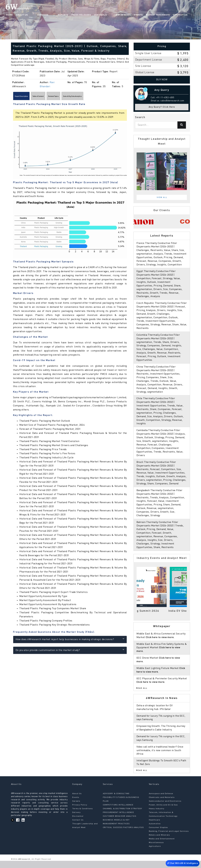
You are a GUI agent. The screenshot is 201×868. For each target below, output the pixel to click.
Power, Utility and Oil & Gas (163, 812)
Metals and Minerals (159, 842)
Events (135, 15)
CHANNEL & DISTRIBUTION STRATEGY (122, 816)
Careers (76, 808)
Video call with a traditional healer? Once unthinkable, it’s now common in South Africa (160, 758)
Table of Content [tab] (52, 97)
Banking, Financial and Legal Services (169, 839)
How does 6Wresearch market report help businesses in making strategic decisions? (70, 640)
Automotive (155, 831)
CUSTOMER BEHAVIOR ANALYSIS (120, 823)
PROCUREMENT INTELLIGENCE (118, 820)
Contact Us (177, 15)
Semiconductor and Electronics (165, 808)
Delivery (76, 820)
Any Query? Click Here (162, 107)
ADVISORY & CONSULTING (116, 801)
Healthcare (155, 827)
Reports (66, 15)
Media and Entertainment (162, 846)
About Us (37, 15)
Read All (142, 695)
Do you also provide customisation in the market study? (70, 651)
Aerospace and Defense (161, 801)
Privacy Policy (80, 812)
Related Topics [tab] (76, 97)
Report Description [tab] (26, 97)
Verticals (103, 15)
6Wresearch (24, 866)
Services (52, 15)
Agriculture (155, 854)
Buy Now (162, 80)
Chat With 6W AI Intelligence (182, 863)
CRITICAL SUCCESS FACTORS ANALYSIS (123, 835)
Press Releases (84, 15)
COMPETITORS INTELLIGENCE (118, 812)
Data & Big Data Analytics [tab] (105, 97)
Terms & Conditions (83, 816)
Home (25, 15)
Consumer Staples (158, 835)
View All (162, 197)
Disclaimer (78, 823)
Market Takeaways (154, 15)
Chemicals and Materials (162, 805)
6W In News (120, 15)
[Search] (182, 125)
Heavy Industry (157, 816)
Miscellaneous (156, 850)
